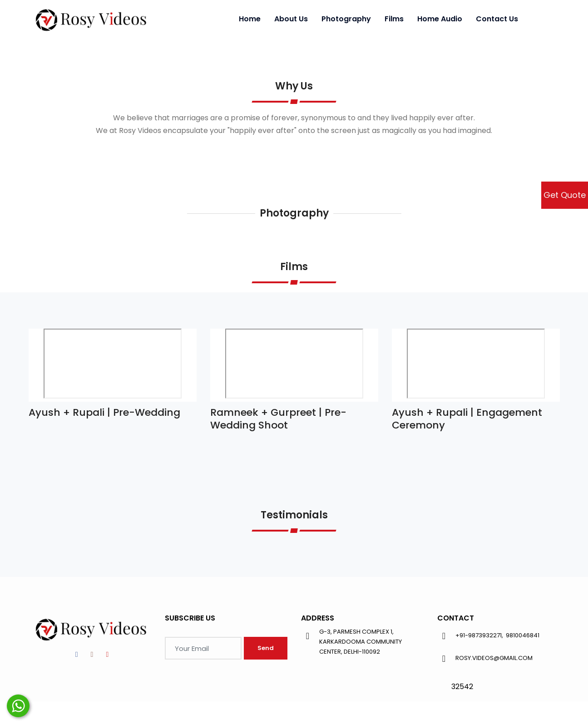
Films (394, 19)
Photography (346, 19)
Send (266, 648)
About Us (291, 19)
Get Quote (565, 195)
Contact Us (497, 19)
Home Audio (440, 19)
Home (250, 19)
